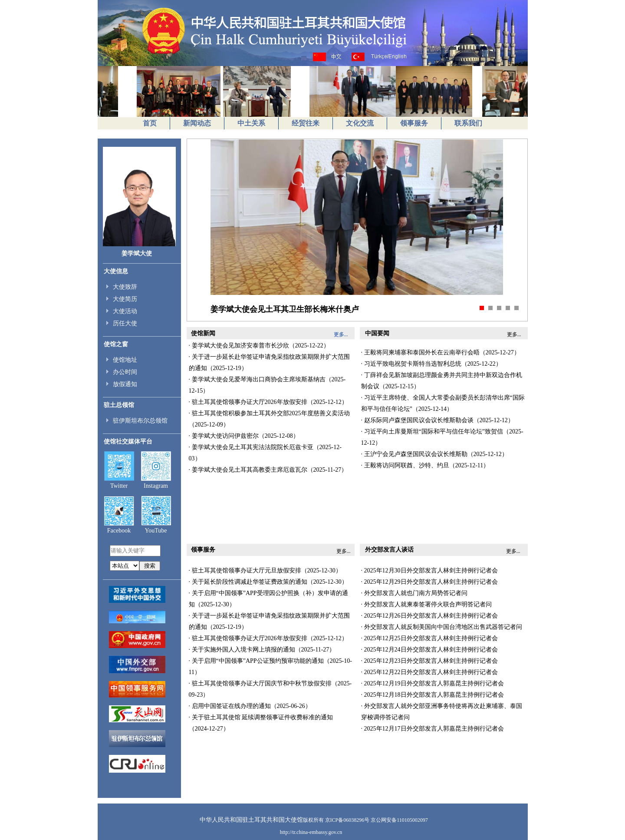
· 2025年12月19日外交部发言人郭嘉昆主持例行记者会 (433, 683)
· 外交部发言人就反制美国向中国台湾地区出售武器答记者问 (442, 627)
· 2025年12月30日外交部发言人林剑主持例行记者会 (429, 570)
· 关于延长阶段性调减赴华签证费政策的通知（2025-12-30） (268, 582)
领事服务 (414, 123)
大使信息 (116, 271)
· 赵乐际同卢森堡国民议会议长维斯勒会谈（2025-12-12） (437, 420)
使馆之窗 (116, 344)
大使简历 (125, 299)
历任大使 (125, 323)
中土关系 (251, 123)
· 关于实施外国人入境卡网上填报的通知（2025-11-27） (262, 650)
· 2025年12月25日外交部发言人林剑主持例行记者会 (429, 638)
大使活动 (125, 311)
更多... (344, 551)
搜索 (150, 566)
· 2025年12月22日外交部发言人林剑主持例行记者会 (429, 672)
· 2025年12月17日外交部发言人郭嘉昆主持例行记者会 (433, 729)
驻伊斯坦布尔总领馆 (140, 421)
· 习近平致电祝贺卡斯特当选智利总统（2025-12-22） (431, 364)
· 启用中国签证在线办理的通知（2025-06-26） (250, 706)
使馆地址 (125, 360)
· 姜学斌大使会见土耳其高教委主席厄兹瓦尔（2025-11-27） (268, 470)
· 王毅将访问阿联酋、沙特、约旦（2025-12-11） (425, 465)
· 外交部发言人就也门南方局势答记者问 (414, 593)
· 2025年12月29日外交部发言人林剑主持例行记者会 (429, 582)
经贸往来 (306, 123)
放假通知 (125, 384)
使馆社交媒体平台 (128, 441)
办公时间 (125, 372)
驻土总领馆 (119, 405)
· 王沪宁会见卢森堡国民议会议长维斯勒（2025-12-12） (434, 454)
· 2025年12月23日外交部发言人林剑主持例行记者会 (429, 661)
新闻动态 (197, 123)
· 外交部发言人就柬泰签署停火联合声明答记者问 (426, 604)
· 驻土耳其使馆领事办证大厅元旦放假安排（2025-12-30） (265, 570)
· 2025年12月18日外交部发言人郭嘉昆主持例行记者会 (433, 695)
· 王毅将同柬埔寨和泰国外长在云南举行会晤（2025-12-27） (441, 352)
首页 (150, 123)
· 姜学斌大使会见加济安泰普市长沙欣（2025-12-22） (259, 346)
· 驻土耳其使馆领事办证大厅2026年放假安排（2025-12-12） (268, 402)
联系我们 (468, 123)
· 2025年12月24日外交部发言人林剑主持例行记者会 (429, 650)
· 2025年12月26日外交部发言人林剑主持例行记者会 (429, 616)
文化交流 (360, 123)
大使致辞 (125, 287)
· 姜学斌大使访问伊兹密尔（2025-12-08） (244, 436)
